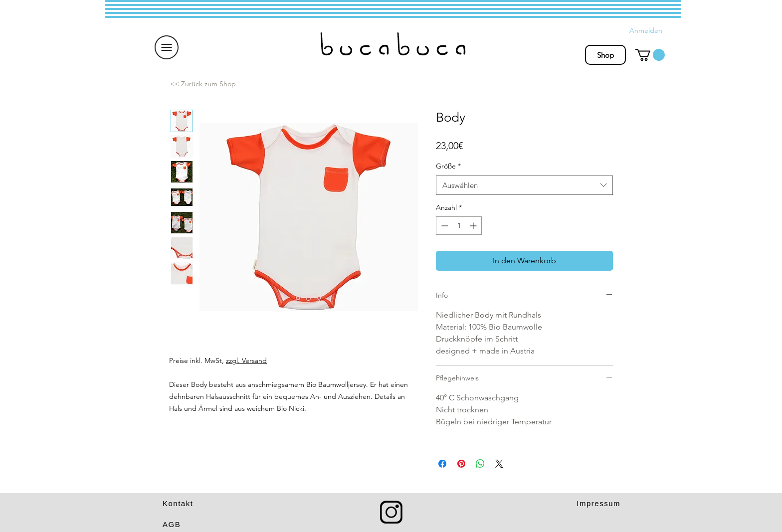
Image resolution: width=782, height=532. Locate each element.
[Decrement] (444, 226)
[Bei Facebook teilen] (442, 464)
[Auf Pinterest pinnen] (461, 464)
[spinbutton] (459, 226)
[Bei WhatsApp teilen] (480, 464)
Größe (448, 166)
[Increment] (474, 226)
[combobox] (524, 185)
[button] (167, 47)
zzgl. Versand (246, 360)
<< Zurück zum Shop (203, 84)
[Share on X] (499, 464)
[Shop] (605, 55)
